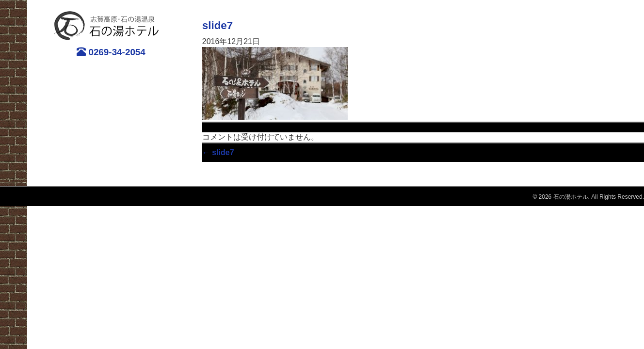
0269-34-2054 (111, 52)
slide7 (217, 25)
